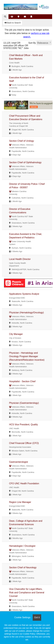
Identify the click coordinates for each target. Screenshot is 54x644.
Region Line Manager (20, 502)
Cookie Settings (22, 617)
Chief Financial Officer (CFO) (24, 443)
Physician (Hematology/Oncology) (26, 313)
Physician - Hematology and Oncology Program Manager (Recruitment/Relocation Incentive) (27, 356)
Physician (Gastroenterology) (24, 403)
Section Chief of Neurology (23, 567)
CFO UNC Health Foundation (24, 483)
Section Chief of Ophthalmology (25, 162)
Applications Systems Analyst (24, 294)
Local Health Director (20, 259)
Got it (37, 617)
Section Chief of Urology (22, 141)
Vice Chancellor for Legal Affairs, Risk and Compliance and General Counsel (27, 593)
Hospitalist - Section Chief (22, 381)
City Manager (16, 334)
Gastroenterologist (19, 462)
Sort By (32, 43)
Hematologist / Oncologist (22, 546)
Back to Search (13, 23)
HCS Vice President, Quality (23, 425)
